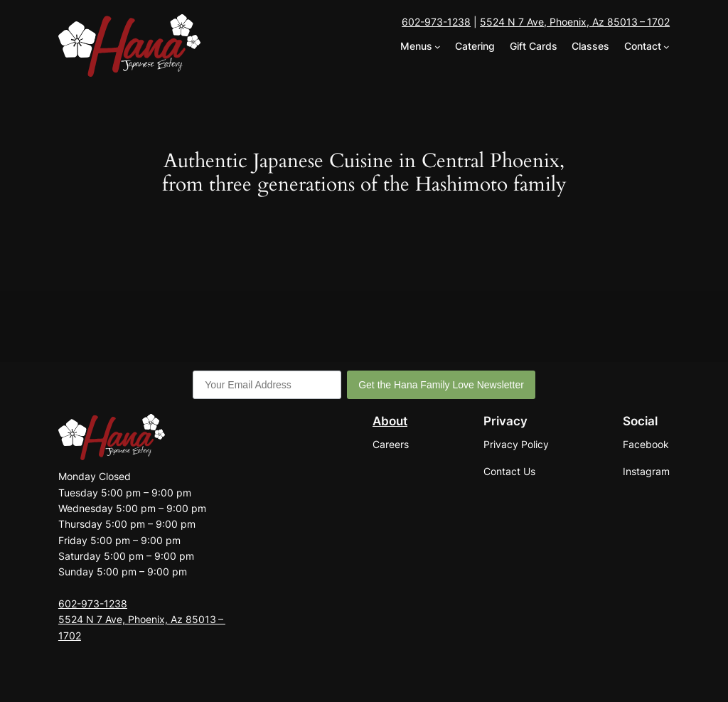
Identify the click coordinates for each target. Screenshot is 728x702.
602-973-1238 (436, 22)
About (390, 421)
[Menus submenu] (438, 47)
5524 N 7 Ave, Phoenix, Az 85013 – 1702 (575, 22)
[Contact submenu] (667, 47)
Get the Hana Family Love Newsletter (441, 385)
